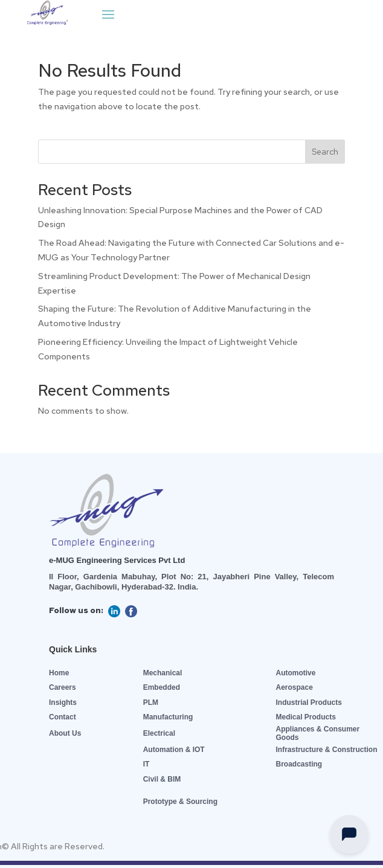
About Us (65, 733)
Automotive (295, 673)
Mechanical (163, 673)
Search (325, 152)
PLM (151, 702)
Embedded (162, 687)
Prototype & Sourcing (180, 802)
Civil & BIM (162, 779)
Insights (63, 702)
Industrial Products (308, 702)
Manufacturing (168, 717)
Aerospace (294, 687)
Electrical (159, 733)
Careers (63, 687)
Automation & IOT (174, 750)
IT (146, 764)
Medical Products (305, 717)
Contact (63, 717)
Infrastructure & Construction (326, 750)
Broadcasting (299, 764)
